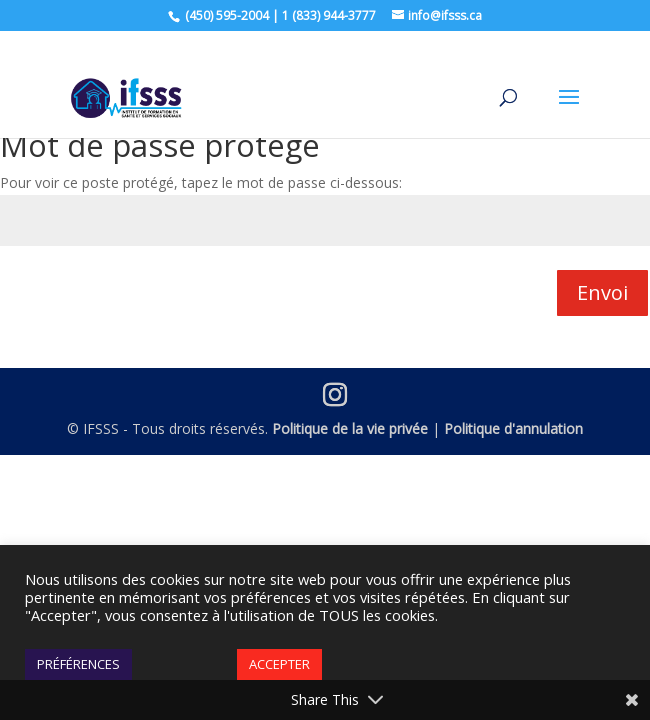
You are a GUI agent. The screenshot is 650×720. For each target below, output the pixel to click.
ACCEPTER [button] (279, 664)
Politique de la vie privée (350, 428)
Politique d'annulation (513, 428)
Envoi (602, 292)
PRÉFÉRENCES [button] (78, 664)
